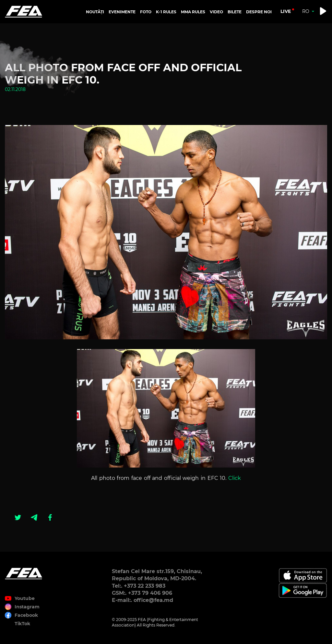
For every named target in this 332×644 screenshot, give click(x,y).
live (286, 11)
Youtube (25, 598)
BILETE (235, 12)
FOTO (146, 12)
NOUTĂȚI (95, 12)
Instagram (27, 607)
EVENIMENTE (122, 12)
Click (235, 478)
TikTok (22, 624)
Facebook (26, 615)
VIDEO (216, 12)
